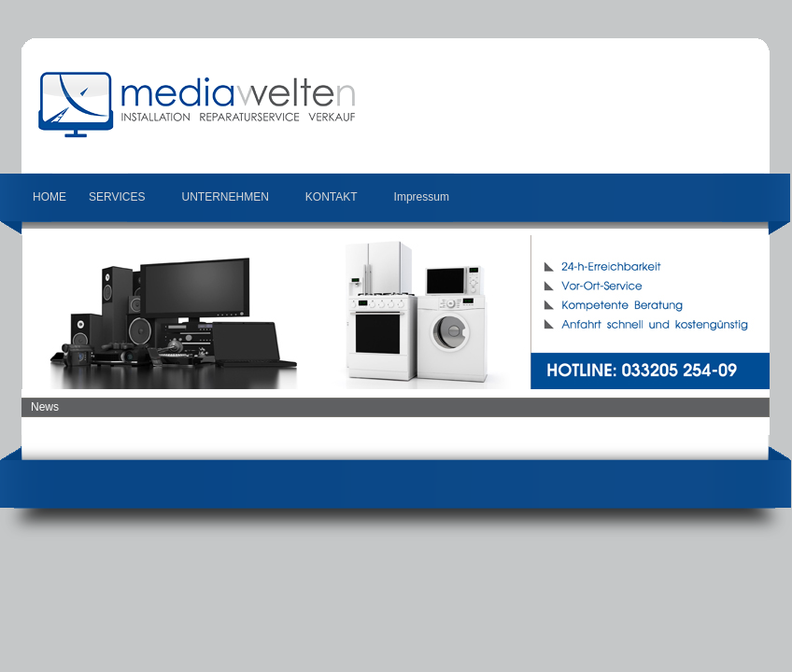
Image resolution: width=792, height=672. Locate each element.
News (45, 407)
